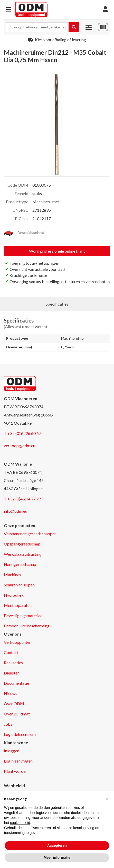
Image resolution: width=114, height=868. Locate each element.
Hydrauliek (14, 595)
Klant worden (16, 771)
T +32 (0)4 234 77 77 (22, 499)
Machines (12, 575)
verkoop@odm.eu (20, 446)
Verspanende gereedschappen (30, 534)
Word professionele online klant (57, 251)
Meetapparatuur (18, 605)
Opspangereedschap (22, 544)
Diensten (12, 673)
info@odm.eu (16, 511)
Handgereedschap (20, 564)
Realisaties (13, 663)
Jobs (8, 724)
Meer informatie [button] (57, 858)
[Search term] (37, 27)
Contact (11, 652)
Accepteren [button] (57, 845)
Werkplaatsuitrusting (23, 554)
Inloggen (12, 751)
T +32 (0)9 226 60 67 (22, 433)
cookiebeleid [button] (20, 823)
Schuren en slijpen (19, 585)
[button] (9, 10)
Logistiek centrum (20, 734)
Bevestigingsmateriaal (24, 615)
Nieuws (11, 693)
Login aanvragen (18, 761)
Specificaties (57, 304)
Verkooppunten (18, 642)
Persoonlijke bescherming (27, 626)
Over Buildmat (17, 714)
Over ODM (14, 704)
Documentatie (16, 683)
